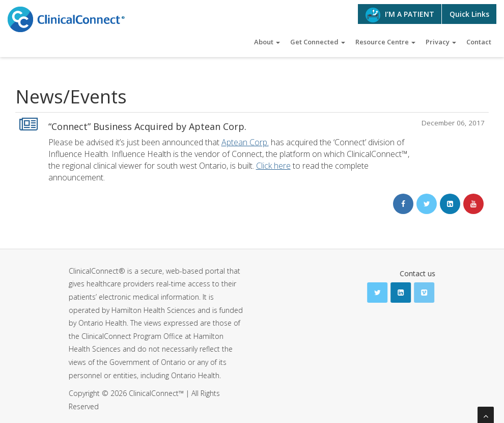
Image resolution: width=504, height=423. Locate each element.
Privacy (441, 42)
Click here (273, 166)
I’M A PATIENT (400, 15)
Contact (479, 42)
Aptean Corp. (245, 142)
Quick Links (469, 14)
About (267, 42)
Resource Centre (385, 42)
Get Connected (318, 42)
